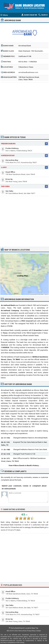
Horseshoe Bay (8, 155)
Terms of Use (22, 631)
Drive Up (9, 179)
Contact (38, 631)
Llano (4, 167)
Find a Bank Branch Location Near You (24, 628)
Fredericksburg (8, 144)
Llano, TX (10, 461)
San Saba (5, 186)
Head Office (10, 172)
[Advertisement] (24, 108)
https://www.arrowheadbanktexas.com (26, 362)
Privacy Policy (31, 631)
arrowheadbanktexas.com (28, 72)
